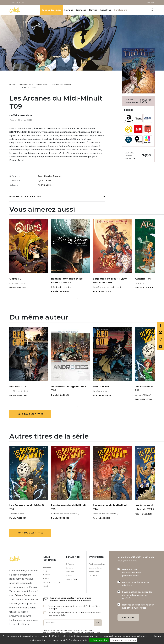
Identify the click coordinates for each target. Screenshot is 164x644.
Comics (93, 10)
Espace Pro (149, 2)
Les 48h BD (94, 575)
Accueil (12, 84)
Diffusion (70, 564)
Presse (69, 575)
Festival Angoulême (97, 564)
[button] (75, 298)
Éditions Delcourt (24, 595)
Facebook (160, 326)
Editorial (70, 568)
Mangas (69, 10)
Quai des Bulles (95, 568)
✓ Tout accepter (99, 640)
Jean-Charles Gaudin (49, 176)
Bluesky (160, 333)
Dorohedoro (121, 10)
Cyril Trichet (45, 180)
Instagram (160, 340)
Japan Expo (94, 572)
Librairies (70, 572)
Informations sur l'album (57, 197)
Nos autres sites (19, 2)
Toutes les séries (41, 84)
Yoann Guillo (45, 185)
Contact (47, 578)
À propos (47, 567)
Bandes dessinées (52, 10)
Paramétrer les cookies (124, 640)
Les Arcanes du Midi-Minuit (61, 84)
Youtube (160, 347)
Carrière (47, 575)
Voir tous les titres (30, 414)
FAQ (45, 571)
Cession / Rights (73, 579)
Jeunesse (81, 10)
